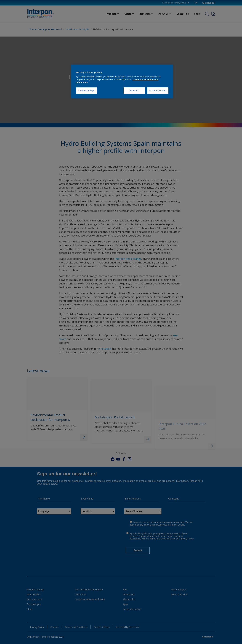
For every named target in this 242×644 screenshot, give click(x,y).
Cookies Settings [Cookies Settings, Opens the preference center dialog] (86, 91)
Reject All (134, 91)
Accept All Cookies (158, 91)
